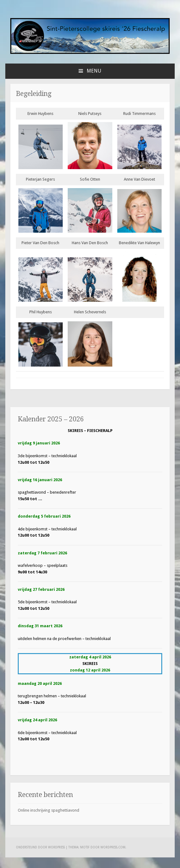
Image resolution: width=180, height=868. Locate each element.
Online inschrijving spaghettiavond (49, 810)
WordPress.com (113, 847)
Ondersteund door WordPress (40, 847)
